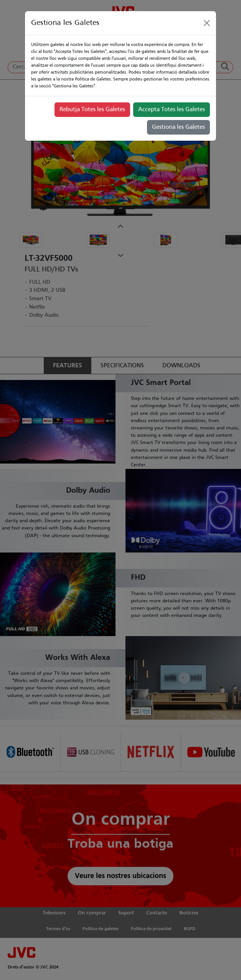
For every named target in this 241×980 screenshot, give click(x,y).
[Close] (207, 23)
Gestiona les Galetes (178, 127)
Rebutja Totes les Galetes (92, 110)
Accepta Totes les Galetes (172, 110)
